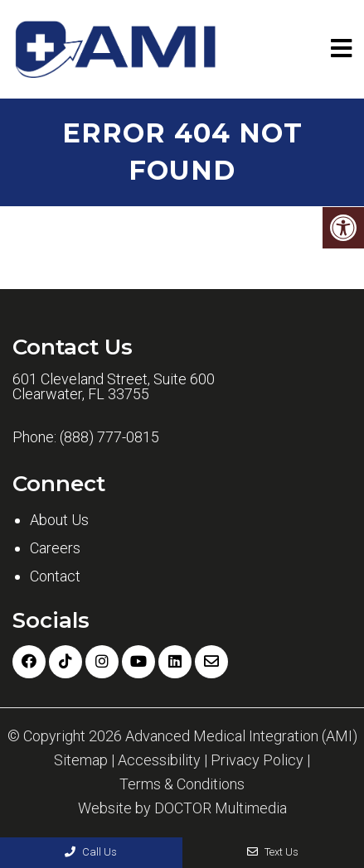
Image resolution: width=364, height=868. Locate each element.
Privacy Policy (257, 760)
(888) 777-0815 (109, 437)
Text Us (273, 852)
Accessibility (159, 760)
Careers (55, 548)
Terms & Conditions (182, 784)
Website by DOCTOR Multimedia (182, 808)
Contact (55, 576)
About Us (59, 520)
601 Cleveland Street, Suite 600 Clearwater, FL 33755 (114, 387)
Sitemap (81, 760)
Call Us (91, 852)
